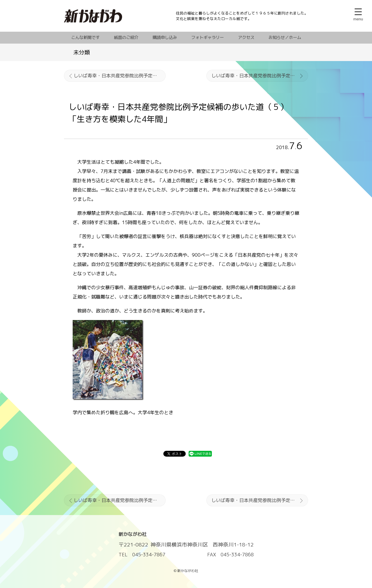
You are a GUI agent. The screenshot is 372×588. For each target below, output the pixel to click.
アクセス (246, 37)
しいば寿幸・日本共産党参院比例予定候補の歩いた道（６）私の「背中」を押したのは (260, 76)
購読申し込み (165, 37)
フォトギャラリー (208, 37)
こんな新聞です (85, 37)
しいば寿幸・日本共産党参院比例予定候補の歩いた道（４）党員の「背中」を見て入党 (120, 76)
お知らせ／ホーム (285, 37)
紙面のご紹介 (126, 37)
